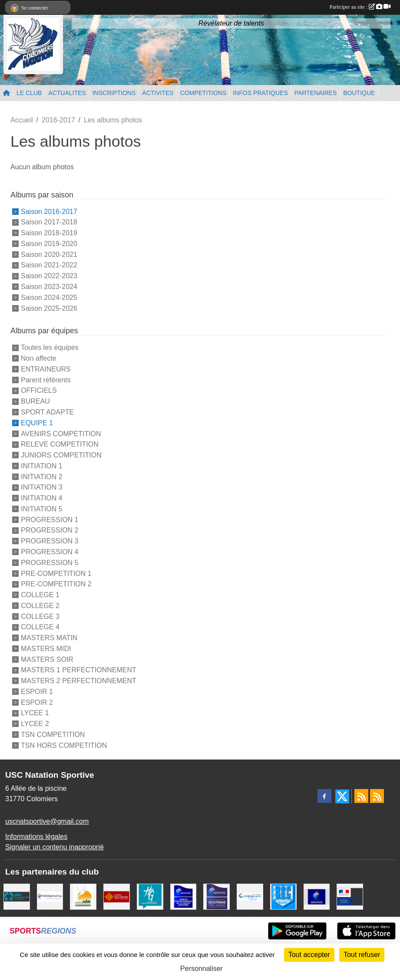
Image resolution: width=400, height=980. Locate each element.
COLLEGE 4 (40, 627)
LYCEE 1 (35, 713)
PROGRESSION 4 (50, 552)
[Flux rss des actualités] (361, 796)
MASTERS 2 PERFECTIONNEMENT (79, 681)
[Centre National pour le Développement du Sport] (350, 896)
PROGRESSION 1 (50, 519)
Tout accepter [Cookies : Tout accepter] (309, 955)
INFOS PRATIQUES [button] (260, 93)
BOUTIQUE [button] (359, 93)
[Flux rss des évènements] (377, 796)
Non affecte (39, 358)
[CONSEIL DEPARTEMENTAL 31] (150, 896)
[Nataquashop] (50, 896)
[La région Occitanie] (117, 896)
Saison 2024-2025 (49, 298)
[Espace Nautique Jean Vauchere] (250, 896)
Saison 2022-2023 (49, 276)
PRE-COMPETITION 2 (56, 584)
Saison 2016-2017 (49, 211)
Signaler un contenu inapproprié (55, 847)
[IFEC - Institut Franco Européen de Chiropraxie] (17, 896)
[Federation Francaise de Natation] (317, 896)
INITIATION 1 (42, 466)
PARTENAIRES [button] (316, 93)
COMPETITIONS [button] (203, 93)
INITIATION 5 (42, 509)
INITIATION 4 (42, 498)
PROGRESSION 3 (50, 541)
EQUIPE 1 (37, 423)
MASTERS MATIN (49, 638)
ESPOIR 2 (37, 702)
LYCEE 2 (35, 724)
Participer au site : (360, 7)
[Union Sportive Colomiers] (283, 896)
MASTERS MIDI (46, 649)
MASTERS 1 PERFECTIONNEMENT (79, 670)
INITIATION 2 (42, 476)
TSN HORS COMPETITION (64, 745)
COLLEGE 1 (40, 595)
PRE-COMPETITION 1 (56, 573)
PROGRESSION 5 (50, 563)
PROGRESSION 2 (50, 530)
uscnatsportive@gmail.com (47, 821)
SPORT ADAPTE (47, 412)
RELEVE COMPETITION (60, 444)
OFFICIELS (39, 390)
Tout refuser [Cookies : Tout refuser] (362, 955)
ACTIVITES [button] (158, 93)
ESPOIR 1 (37, 692)
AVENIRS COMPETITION (61, 433)
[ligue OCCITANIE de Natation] (217, 896)
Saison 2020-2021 (49, 254)
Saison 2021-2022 (49, 265)
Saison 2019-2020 (49, 244)
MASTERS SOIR (47, 659)
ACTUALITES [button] (67, 93)
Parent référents (46, 380)
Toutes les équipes (50, 347)
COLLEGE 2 (40, 606)
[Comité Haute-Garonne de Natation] (183, 896)
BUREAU (35, 401)
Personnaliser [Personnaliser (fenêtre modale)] (202, 968)
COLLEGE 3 (40, 616)
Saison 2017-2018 (49, 222)
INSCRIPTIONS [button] (114, 93)
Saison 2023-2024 (49, 287)
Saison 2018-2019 (49, 233)
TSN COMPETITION (53, 735)
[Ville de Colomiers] (83, 896)
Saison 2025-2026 (49, 308)
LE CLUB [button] (29, 93)
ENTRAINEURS (46, 369)
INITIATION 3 (42, 487)
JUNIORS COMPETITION (61, 455)
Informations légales (36, 837)
